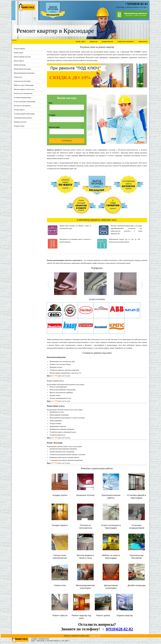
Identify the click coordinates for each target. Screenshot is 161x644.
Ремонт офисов (19, 61)
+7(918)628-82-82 (43, 639)
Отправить (67, 141)
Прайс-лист (81, 42)
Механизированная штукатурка (24, 73)
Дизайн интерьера (20, 65)
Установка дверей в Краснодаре (24, 114)
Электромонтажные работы (23, 118)
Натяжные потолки (20, 122)
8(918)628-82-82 (119, 629)
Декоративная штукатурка (22, 69)
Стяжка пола (18, 77)
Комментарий (54, 127)
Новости (94, 42)
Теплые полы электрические (23, 93)
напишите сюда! (95, 636)
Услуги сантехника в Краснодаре (25, 102)
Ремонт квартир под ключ (22, 57)
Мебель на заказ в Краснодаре (24, 85)
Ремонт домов (18, 53)
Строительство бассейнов (22, 81)
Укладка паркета (19, 110)
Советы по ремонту (126, 42)
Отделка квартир (19, 49)
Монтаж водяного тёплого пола (24, 89)
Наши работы (107, 42)
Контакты (143, 42)
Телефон (53, 115)
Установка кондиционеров (22, 97)
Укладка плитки (19, 126)
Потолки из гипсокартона (22, 106)
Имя (51, 103)
